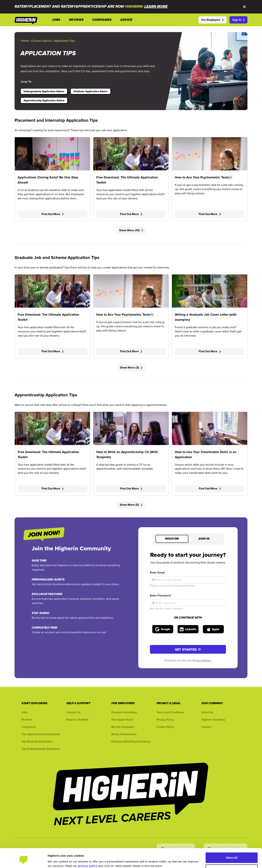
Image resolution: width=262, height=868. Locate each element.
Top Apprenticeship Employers (41, 734)
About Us (207, 712)
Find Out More (52, 214)
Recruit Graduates (123, 727)
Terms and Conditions (170, 712)
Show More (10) (131, 230)
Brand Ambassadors (124, 734)
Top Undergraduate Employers (41, 749)
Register (172, 539)
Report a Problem (77, 719)
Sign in (204, 539)
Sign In (238, 20)
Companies (29, 727)
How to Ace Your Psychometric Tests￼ (203, 177)
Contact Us (73, 712)
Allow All (232, 843)
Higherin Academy (213, 719)
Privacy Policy (165, 719)
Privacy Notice (202, 660)
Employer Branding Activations (131, 741)
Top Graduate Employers (37, 741)
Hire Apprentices (122, 719)
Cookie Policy (165, 727)
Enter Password (161, 595)
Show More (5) (131, 505)
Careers (206, 727)
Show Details (56, 861)
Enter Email (158, 573)
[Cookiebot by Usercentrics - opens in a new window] (24, 861)
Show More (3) (131, 367)
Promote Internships (124, 712)
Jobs (24, 712)
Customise (232, 855)
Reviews (27, 719)
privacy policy (88, 851)
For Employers (213, 20)
